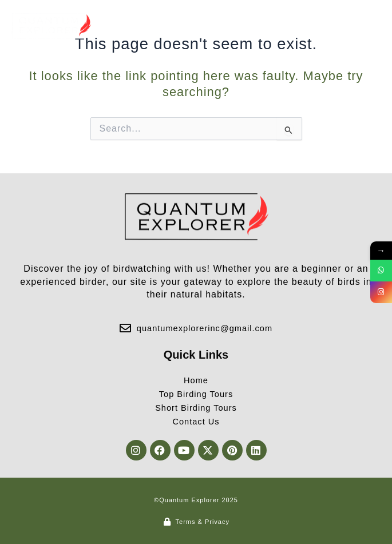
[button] (371, 26)
